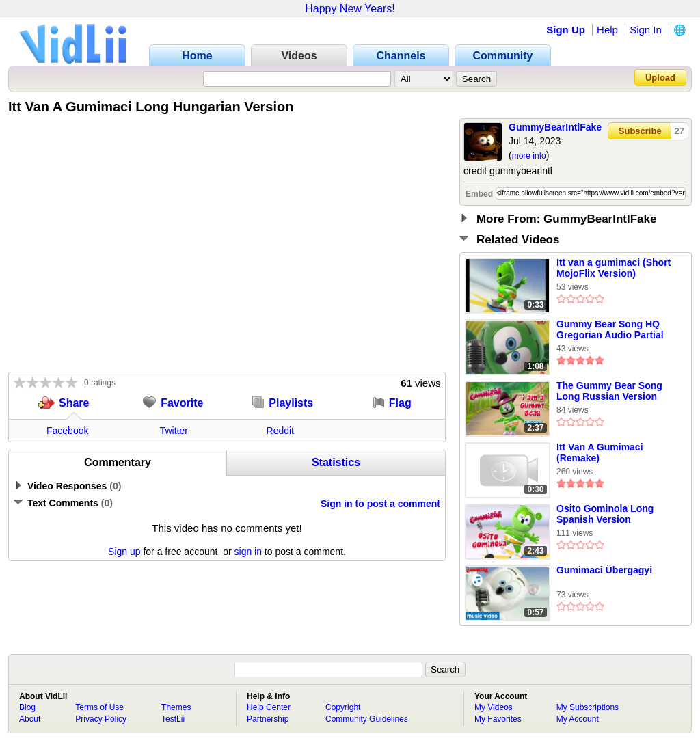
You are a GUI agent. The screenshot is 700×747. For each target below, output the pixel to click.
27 (679, 131)
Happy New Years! (350, 9)
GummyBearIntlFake (555, 127)
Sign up (124, 552)
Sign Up (566, 30)
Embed (479, 194)
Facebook (67, 431)
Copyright (343, 707)
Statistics (336, 462)
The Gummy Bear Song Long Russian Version (609, 391)
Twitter (174, 431)
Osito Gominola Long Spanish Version (605, 514)
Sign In (646, 30)
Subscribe (640, 131)
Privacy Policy (101, 719)
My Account (578, 719)
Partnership (268, 719)
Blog (27, 707)
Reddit (280, 431)
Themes (176, 707)
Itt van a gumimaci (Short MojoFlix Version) (614, 268)
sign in (248, 552)
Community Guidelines (367, 719)
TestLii (173, 719)
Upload (660, 78)
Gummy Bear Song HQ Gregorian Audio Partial (610, 329)
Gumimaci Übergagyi (604, 570)
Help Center (269, 707)
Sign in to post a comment (380, 504)
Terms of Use (99, 707)
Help (607, 30)
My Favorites (498, 719)
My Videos (494, 707)
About (30, 719)
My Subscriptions (588, 707)
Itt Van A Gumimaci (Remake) (600, 452)
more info (529, 156)
